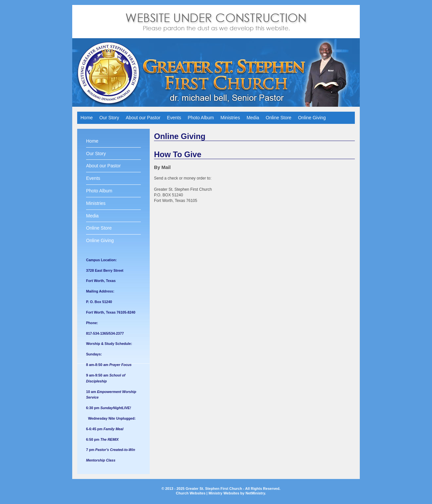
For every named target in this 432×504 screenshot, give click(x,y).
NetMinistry (255, 493)
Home (87, 118)
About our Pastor (143, 118)
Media (253, 118)
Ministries (230, 118)
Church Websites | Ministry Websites (208, 493)
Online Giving (312, 118)
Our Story (109, 118)
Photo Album (201, 118)
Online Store (279, 118)
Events (174, 118)
